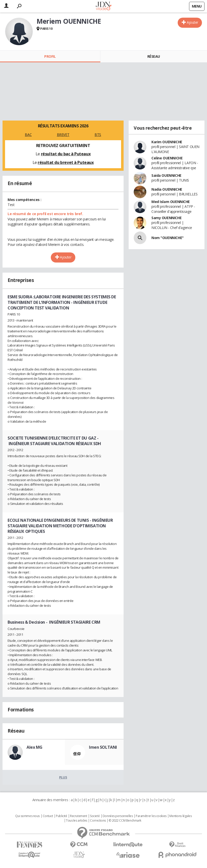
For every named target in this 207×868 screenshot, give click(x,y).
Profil (50, 56)
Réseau (154, 56)
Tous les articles (77, 821)
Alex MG (34, 747)
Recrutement (78, 816)
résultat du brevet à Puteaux (66, 162)
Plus (63, 777)
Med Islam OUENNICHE (171, 202)
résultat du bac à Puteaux (66, 154)
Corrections (98, 821)
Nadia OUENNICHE (167, 189)
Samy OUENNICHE (166, 218)
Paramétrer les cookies (151, 816)
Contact (48, 816)
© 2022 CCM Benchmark (125, 821)
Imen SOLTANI (103, 747)
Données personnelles (118, 816)
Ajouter (192, 22)
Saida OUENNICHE (166, 175)
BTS (98, 135)
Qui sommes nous (27, 816)
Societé (95, 816)
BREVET (63, 135)
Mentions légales (180, 816)
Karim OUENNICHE (167, 142)
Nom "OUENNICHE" (168, 238)
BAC (28, 135)
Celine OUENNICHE (167, 158)
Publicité (61, 816)
